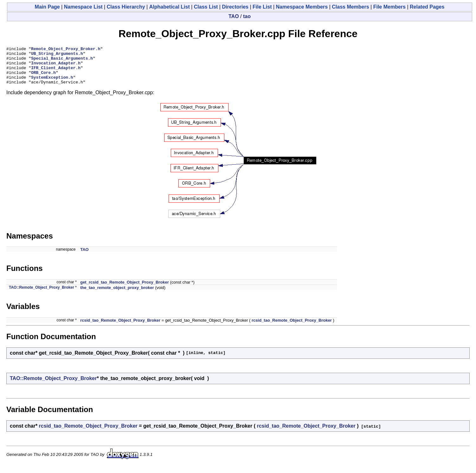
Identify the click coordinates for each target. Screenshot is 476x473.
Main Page (47, 7)
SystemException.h (52, 84)
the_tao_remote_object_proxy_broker (117, 295)
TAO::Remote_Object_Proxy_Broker (42, 295)
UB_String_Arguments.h (57, 55)
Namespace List (83, 7)
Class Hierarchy (126, 7)
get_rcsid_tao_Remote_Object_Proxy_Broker (125, 290)
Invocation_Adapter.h (56, 67)
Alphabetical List (170, 7)
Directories (235, 7)
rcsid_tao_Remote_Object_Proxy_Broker (120, 328)
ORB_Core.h (43, 78)
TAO (234, 16)
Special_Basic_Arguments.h (62, 61)
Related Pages (427, 7)
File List (262, 7)
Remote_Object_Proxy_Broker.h (66, 49)
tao (247, 16)
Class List (206, 7)
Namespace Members (302, 7)
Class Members (350, 7)
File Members (389, 7)
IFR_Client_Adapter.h (56, 72)
